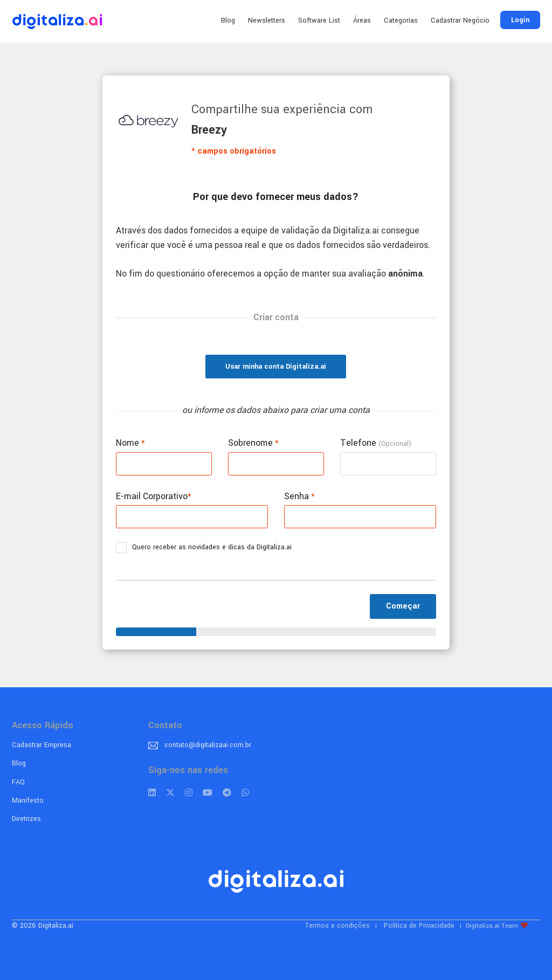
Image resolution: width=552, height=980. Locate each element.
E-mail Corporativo (154, 496)
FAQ (18, 782)
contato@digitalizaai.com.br (208, 745)
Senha (299, 496)
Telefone (376, 443)
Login (520, 20)
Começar (403, 606)
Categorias (401, 20)
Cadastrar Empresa (42, 745)
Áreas (362, 20)
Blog (228, 20)
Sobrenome (253, 443)
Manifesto (28, 800)
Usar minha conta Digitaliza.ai (276, 367)
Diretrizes (26, 819)
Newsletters (267, 20)
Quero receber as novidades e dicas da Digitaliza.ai (207, 548)
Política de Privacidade (419, 926)
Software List (319, 20)
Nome (130, 443)
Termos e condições (337, 926)
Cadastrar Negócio (460, 20)
